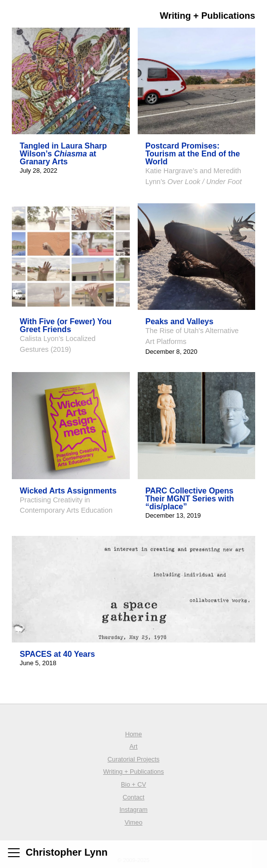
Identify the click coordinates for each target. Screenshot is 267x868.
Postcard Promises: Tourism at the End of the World (193, 154)
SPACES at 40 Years (57, 654)
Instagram (133, 810)
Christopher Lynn (67, 852)
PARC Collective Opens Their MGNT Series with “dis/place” (190, 499)
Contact (133, 797)
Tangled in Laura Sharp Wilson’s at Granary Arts (63, 154)
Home (133, 734)
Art (133, 746)
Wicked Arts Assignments (68, 491)
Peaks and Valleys (180, 321)
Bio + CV (133, 784)
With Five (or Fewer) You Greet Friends (66, 325)
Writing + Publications (133, 772)
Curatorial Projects (133, 759)
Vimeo (133, 822)
